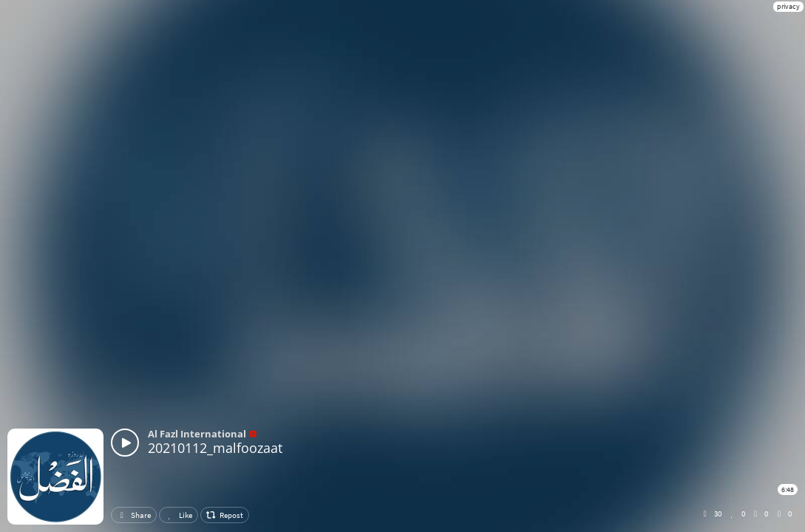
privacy (788, 6)
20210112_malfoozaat (215, 448)
